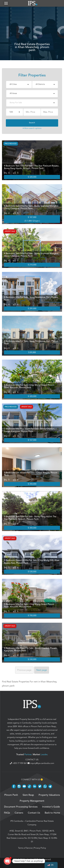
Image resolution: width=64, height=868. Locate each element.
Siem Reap (51, 726)
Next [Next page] (42, 670)
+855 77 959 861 (19, 763)
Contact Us (34, 813)
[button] (6, 3)
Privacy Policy (40, 848)
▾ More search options (32, 128)
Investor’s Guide (51, 807)
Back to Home (52, 813)
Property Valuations (49, 795)
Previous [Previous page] (24, 670)
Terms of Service (25, 848)
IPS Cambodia (17, 821)
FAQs (7, 813)
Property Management (32, 801)
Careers (19, 813)
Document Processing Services (21, 807)
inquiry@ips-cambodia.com (41, 763)
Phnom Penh (36, 726)
